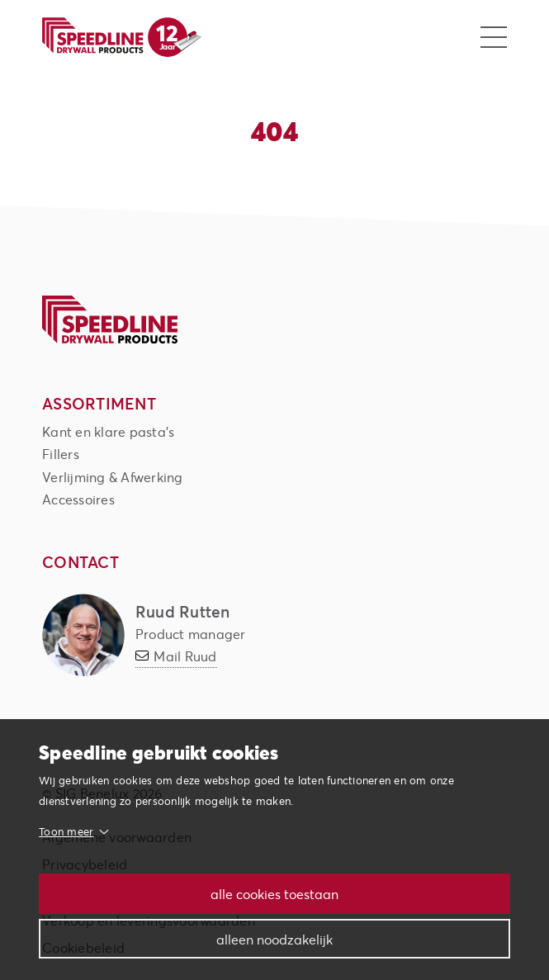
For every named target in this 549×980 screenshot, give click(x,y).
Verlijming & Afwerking (113, 477)
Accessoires (78, 499)
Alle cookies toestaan (274, 894)
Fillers (61, 454)
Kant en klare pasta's (108, 431)
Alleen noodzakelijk (274, 939)
